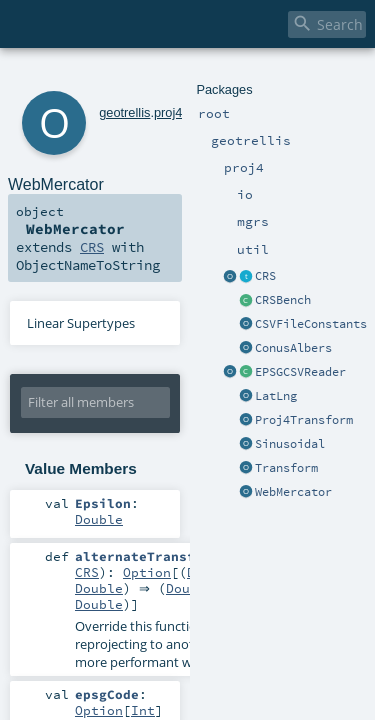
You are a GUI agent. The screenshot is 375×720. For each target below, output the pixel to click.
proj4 (141, 77)
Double (171, 438)
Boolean (231, 649)
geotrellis (97, 77)
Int (223, 597)
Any (167, 649)
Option (99, 508)
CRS (228, 182)
